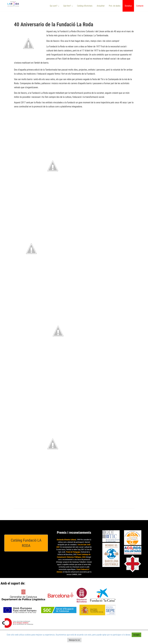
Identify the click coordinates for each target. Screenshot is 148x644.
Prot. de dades (115, 6)
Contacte (140, 6)
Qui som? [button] (55, 6)
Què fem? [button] (68, 6)
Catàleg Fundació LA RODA (26, 543)
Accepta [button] (136, 635)
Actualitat (101, 6)
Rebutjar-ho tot (74, 640)
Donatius (128, 6)
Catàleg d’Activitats (85, 6)
